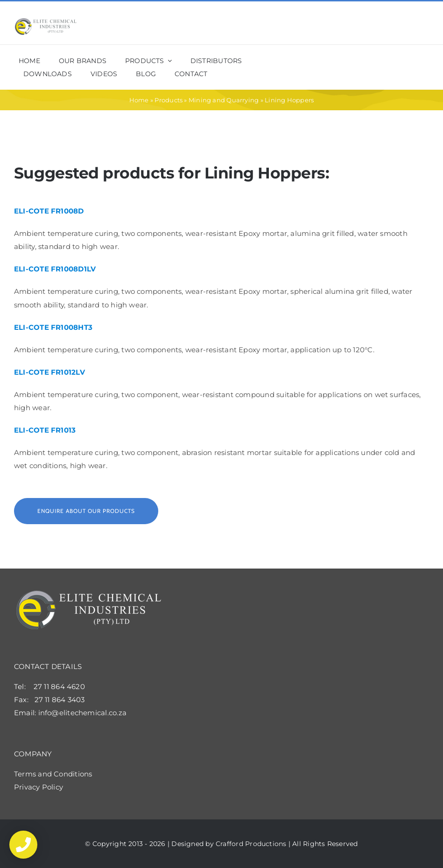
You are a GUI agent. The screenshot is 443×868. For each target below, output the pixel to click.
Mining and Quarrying (224, 100)
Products (169, 100)
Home (139, 100)
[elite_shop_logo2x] (46, 21)
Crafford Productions (251, 844)
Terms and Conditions (53, 774)
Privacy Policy (39, 787)
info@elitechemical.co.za (82, 713)
